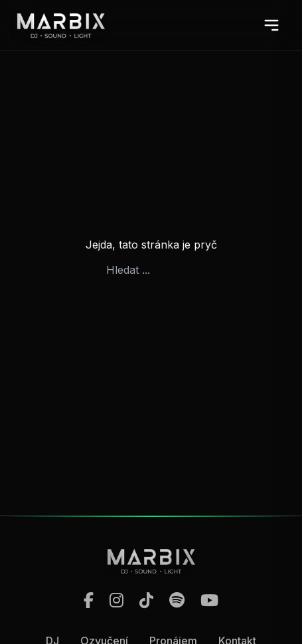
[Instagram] (116, 601)
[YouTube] (209, 601)
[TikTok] (146, 601)
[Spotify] (177, 601)
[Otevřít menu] (271, 25)
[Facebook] (89, 601)
